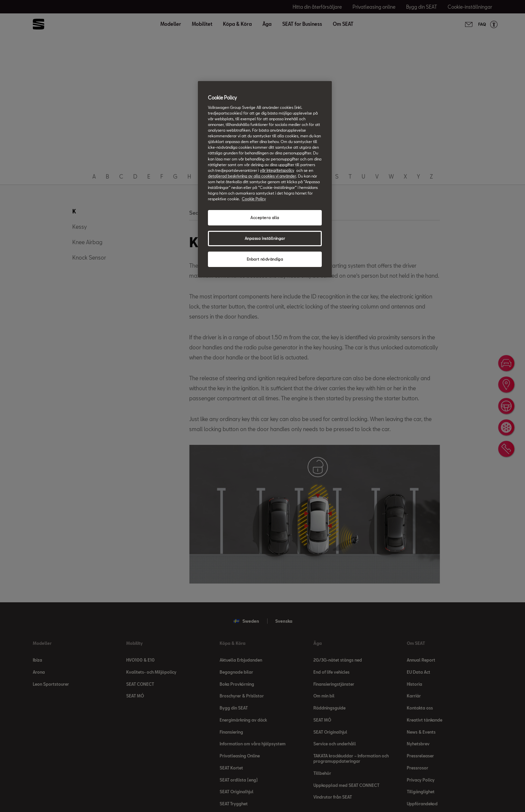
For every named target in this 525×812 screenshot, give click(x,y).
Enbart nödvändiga (265, 259)
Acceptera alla (265, 218)
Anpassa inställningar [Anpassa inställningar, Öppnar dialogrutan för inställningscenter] (265, 238)
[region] (265, 179)
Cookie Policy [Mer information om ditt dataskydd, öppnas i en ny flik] (254, 199)
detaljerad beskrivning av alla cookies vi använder (252, 176)
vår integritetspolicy (277, 170)
